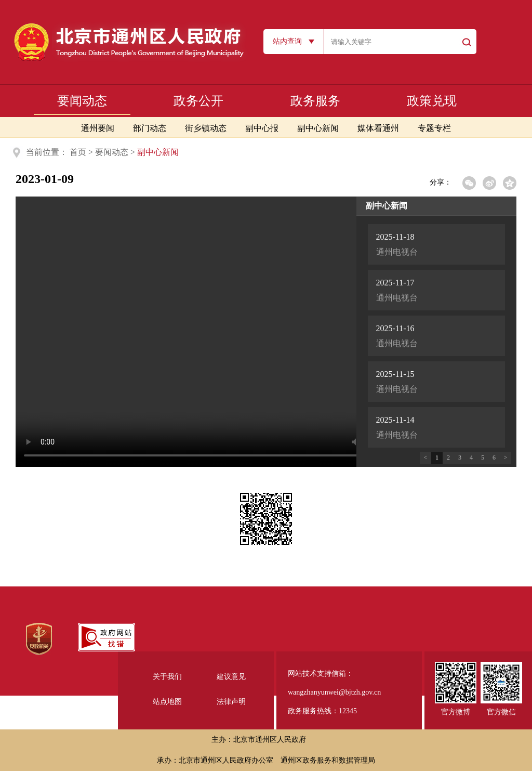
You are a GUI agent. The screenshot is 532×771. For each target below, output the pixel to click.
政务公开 (198, 101)
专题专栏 (434, 128)
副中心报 (262, 128)
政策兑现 (432, 101)
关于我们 (167, 677)
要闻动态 (82, 101)
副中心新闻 (318, 128)
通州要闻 (98, 128)
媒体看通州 (378, 128)
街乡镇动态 (206, 128)
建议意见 (231, 677)
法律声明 (231, 702)
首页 (78, 152)
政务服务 (315, 101)
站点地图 (167, 702)
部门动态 (150, 128)
